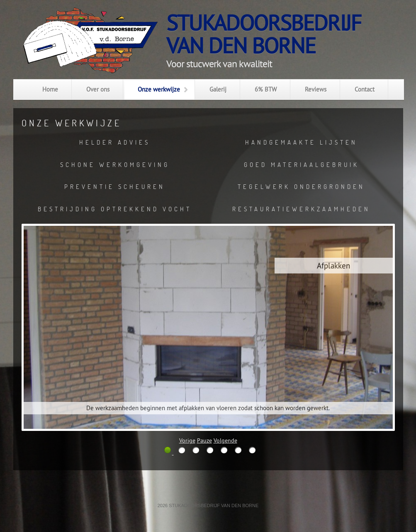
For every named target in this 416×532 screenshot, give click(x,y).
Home (50, 89)
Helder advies (115, 142)
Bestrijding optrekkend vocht (115, 209)
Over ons (98, 89)
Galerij (218, 89)
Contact (365, 89)
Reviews (316, 89)
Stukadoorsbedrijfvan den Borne (264, 34)
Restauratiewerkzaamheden (301, 209)
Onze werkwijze (159, 89)
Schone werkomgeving (115, 164)
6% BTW (266, 89)
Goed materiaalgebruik (302, 164)
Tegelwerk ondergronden (301, 186)
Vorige (187, 440)
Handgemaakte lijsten (301, 142)
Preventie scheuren (115, 186)
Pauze (204, 440)
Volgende (225, 440)
